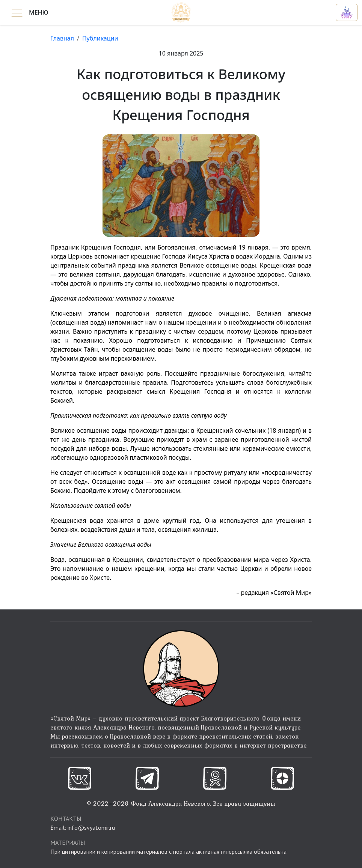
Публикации (100, 38)
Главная (62, 38)
